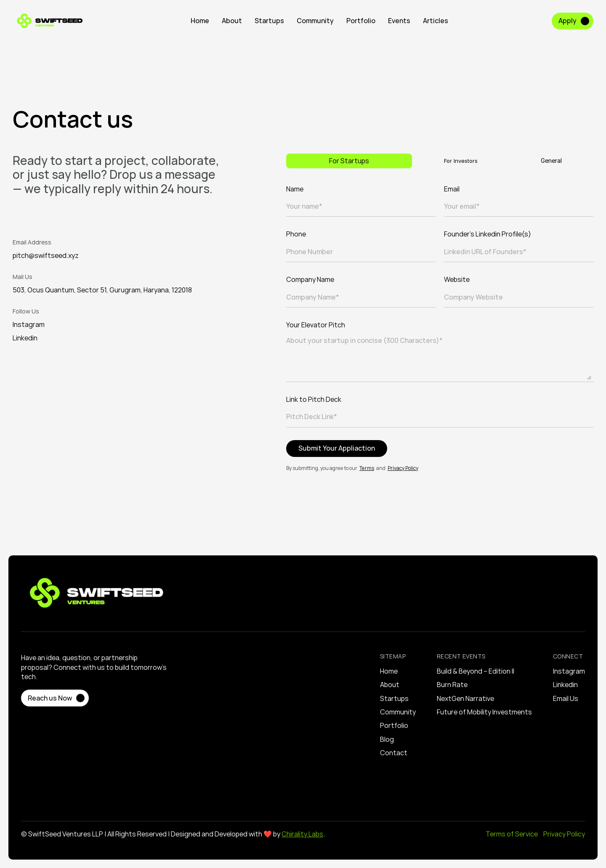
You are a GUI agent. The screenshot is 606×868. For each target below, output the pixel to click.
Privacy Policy (403, 468)
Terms (367, 468)
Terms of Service (512, 834)
